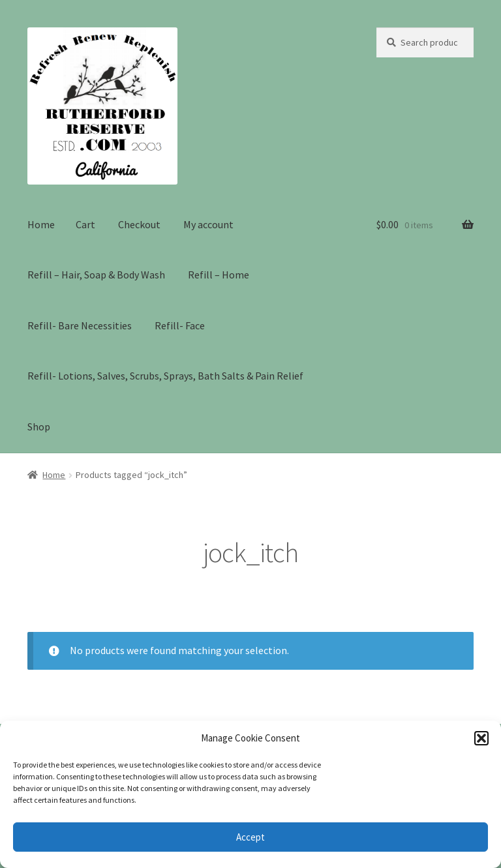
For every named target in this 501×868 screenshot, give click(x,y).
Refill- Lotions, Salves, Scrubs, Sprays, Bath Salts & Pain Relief (165, 376)
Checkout (139, 224)
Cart (85, 224)
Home (41, 224)
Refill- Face (180, 325)
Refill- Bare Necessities (80, 325)
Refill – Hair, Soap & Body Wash (96, 275)
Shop (39, 427)
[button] (481, 738)
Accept (250, 837)
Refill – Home (219, 275)
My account (208, 224)
